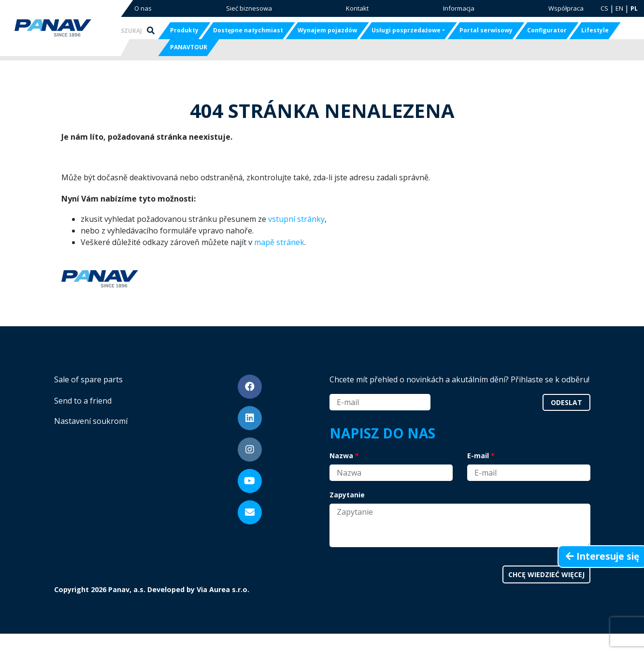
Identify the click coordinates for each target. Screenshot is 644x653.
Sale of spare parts (88, 379)
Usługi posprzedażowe (406, 30)
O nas (143, 8)
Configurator (547, 30)
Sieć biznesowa (249, 8)
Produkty (184, 30)
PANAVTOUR (189, 47)
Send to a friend (83, 401)
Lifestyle (595, 30)
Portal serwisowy (486, 30)
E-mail (478, 456)
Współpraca (566, 8)
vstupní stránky (296, 219)
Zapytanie (347, 495)
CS (604, 8)
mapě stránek (279, 242)
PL (634, 8)
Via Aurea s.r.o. (223, 589)
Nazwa (341, 456)
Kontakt (357, 8)
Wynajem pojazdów (327, 30)
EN (619, 8)
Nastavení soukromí (91, 421)
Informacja (459, 8)
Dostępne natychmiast (248, 30)
